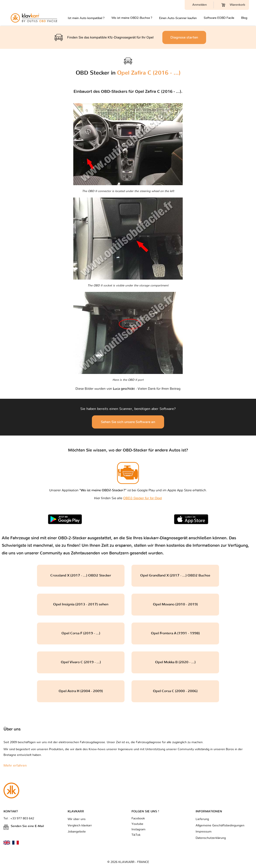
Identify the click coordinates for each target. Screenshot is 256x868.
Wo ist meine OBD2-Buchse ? (132, 18)
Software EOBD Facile (219, 18)
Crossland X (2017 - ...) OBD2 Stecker (81, 575)
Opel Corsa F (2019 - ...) (81, 633)
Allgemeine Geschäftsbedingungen (220, 826)
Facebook (138, 819)
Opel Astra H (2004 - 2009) (81, 691)
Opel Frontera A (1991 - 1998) (175, 633)
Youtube (137, 824)
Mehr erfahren (15, 766)
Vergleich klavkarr (80, 826)
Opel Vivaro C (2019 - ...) (81, 662)
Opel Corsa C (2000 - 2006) (175, 691)
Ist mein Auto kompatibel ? (86, 18)
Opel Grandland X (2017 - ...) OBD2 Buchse (175, 575)
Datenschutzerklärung (211, 838)
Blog (244, 18)
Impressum (204, 832)
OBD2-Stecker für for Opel (143, 498)
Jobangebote (77, 832)
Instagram (139, 829)
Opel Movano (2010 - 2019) (175, 604)
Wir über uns (77, 819)
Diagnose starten (184, 37)
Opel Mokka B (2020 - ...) (175, 662)
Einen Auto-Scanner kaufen (178, 18)
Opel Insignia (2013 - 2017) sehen (81, 604)
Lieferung (202, 819)
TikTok (136, 835)
